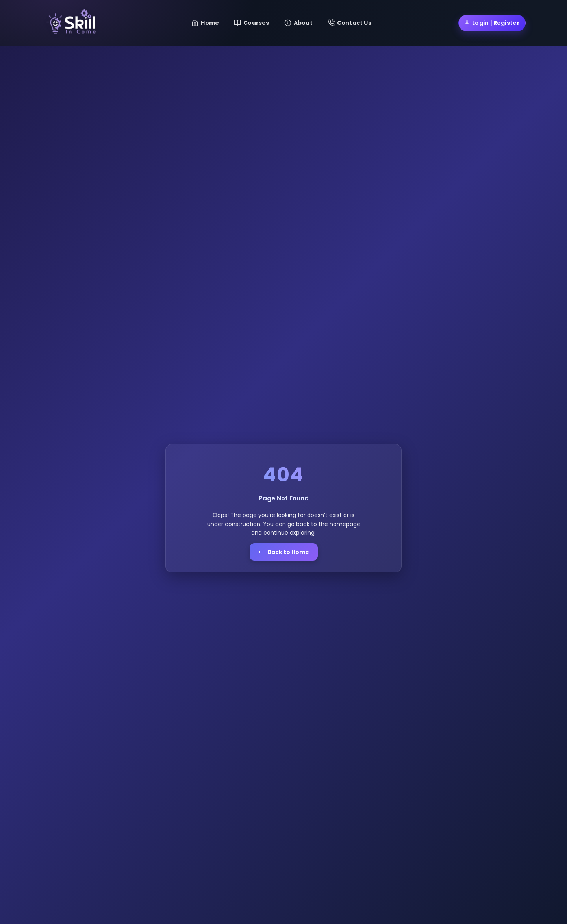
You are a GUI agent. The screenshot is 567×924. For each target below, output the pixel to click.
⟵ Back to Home (284, 552)
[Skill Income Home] (73, 23)
